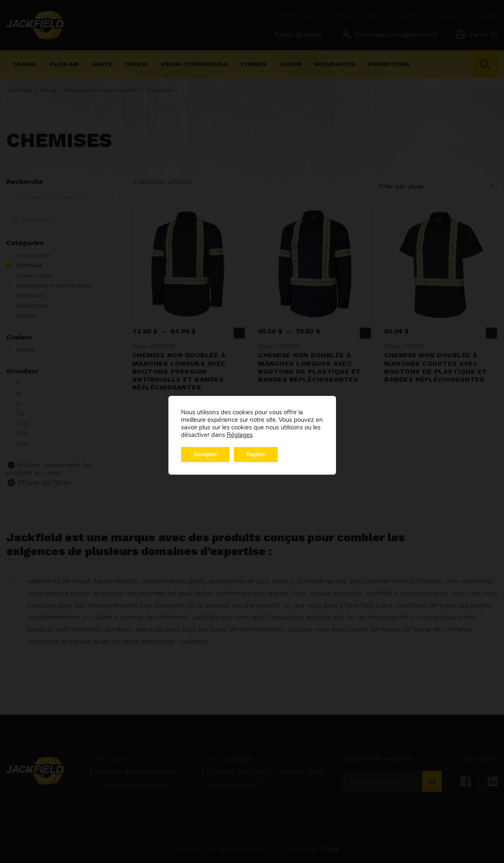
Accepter (205, 454)
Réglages (240, 435)
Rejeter (256, 454)
